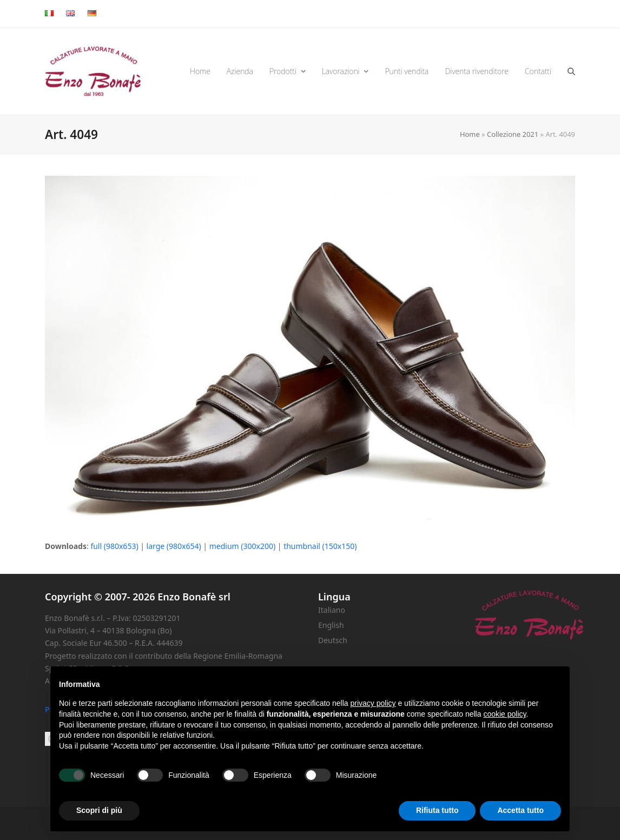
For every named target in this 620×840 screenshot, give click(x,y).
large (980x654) (174, 546)
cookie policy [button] (504, 714)
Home (470, 134)
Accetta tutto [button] (520, 810)
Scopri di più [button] (99, 810)
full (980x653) (114, 546)
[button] (571, 71)
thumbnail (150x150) (320, 546)
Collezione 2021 (513, 134)
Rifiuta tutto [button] (437, 810)
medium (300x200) (242, 546)
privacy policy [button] (373, 703)
